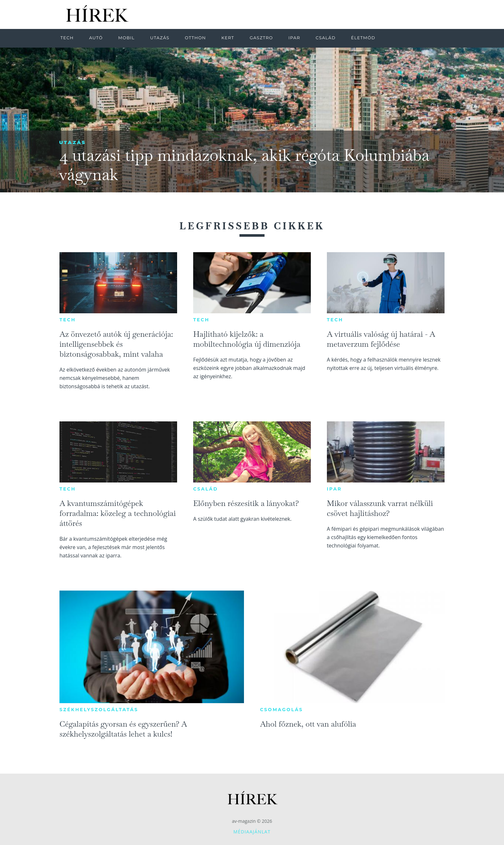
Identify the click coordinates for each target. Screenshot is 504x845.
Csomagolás (282, 710)
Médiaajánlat (252, 832)
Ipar (334, 489)
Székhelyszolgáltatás (99, 710)
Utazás (72, 142)
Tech (68, 320)
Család (206, 489)
